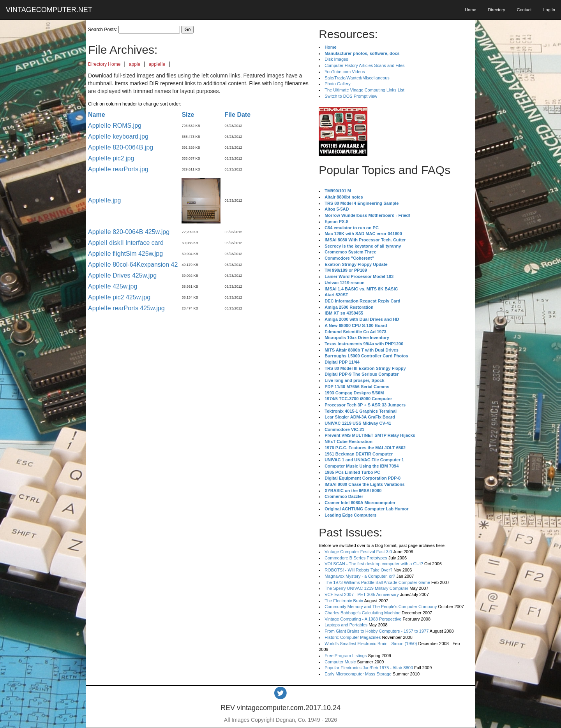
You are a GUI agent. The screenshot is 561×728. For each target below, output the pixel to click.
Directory (496, 10)
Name (97, 115)
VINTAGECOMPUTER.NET (49, 10)
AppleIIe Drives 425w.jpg (122, 275)
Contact (524, 10)
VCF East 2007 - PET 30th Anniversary (362, 594)
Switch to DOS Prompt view (351, 96)
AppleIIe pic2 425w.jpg (119, 297)
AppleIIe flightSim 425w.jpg (125, 254)
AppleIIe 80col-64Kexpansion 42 (133, 265)
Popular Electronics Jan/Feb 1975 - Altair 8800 (369, 668)
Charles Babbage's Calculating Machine (363, 613)
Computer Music (340, 662)
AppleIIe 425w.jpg (113, 286)
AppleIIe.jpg (105, 200)
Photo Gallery (338, 84)
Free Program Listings (346, 656)
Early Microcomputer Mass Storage (358, 674)
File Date (237, 115)
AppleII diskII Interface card (126, 243)
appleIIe (157, 64)
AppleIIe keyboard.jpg (118, 136)
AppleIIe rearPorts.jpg (118, 169)
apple (135, 64)
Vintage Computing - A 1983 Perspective (363, 619)
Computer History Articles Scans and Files (364, 65)
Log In (549, 10)
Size (188, 115)
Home (470, 10)
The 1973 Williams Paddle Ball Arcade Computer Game (377, 582)
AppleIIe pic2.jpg (111, 158)
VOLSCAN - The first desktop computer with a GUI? (374, 564)
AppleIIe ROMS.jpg (115, 126)
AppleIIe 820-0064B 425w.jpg (129, 232)
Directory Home (104, 64)
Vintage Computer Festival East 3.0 (358, 552)
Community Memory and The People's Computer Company (381, 607)
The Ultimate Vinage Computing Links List (364, 90)
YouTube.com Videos (345, 72)
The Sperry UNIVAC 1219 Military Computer (366, 588)
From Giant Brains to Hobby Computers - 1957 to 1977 (377, 631)
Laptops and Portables (346, 625)
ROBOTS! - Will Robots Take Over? (358, 570)
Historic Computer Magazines (353, 637)
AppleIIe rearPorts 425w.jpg (126, 308)
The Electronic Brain (344, 601)
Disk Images (336, 59)
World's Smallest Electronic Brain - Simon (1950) (371, 644)
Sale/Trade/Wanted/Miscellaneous (357, 78)
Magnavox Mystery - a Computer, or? (360, 576)
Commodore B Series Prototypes (356, 558)
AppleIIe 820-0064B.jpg (121, 147)
